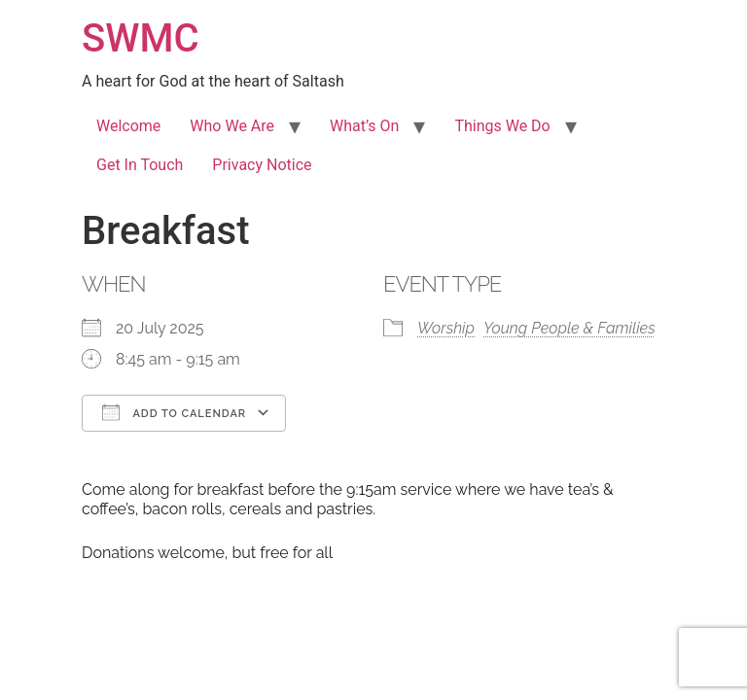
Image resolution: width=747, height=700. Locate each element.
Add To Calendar (174, 412)
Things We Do (502, 126)
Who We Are (232, 126)
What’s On (364, 126)
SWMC (141, 38)
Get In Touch (140, 165)
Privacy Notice (262, 165)
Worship (446, 328)
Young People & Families (569, 328)
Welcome (128, 126)
